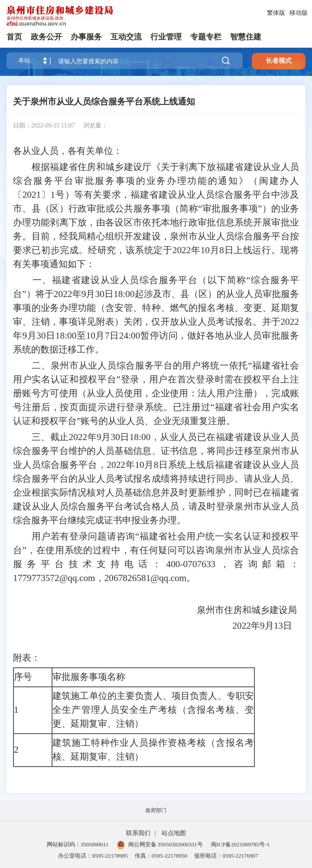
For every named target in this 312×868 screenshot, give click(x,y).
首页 (14, 37)
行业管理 (166, 37)
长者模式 (279, 61)
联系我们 (138, 833)
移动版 (299, 13)
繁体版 (276, 13)
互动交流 (126, 37)
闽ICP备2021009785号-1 (240, 844)
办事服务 (86, 37)
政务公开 (46, 37)
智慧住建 (246, 37)
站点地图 (174, 833)
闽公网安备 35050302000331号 (160, 844)
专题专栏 (206, 37)
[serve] (61, 16)
